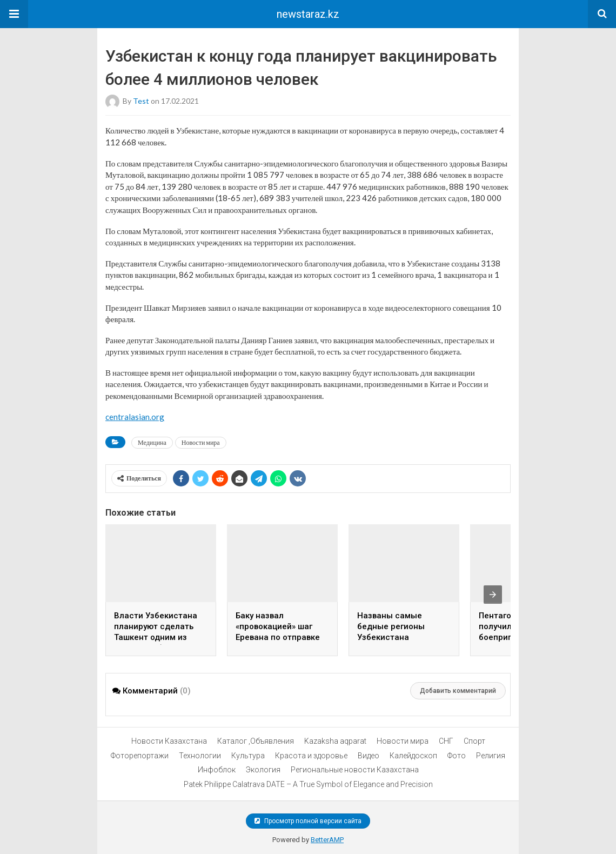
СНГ (446, 741)
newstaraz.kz (308, 14)
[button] (14, 14)
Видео (369, 756)
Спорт (474, 741)
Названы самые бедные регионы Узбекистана (391, 626)
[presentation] (493, 595)
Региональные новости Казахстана (355, 770)
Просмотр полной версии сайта (308, 821)
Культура (248, 756)
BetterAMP (327, 840)
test (141, 101)
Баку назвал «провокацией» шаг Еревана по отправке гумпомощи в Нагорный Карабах (278, 637)
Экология (263, 770)
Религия (491, 756)
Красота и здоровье (311, 756)
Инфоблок (217, 770)
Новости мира (201, 442)
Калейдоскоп (413, 756)
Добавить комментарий (458, 691)
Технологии (200, 756)
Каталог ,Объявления (256, 741)
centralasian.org (135, 417)
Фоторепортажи (140, 756)
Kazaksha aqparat (335, 741)
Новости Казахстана (169, 741)
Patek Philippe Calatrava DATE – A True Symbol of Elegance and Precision (308, 784)
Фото (457, 756)
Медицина (152, 442)
